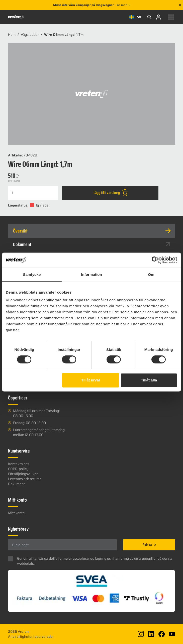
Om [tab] (151, 274)
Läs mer (123, 5)
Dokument (92, 244)
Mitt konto (16, 513)
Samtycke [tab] (32, 274)
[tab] (92, 231)
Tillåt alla (149, 380)
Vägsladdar (30, 35)
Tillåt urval (91, 380)
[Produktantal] (33, 193)
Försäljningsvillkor (23, 474)
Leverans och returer (24, 479)
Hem (12, 35)
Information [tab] (92, 274)
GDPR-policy (18, 469)
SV (135, 17)
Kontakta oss (19, 464)
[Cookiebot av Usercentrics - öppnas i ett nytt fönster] (155, 260)
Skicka (149, 545)
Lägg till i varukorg (110, 192)
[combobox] (135, 17)
